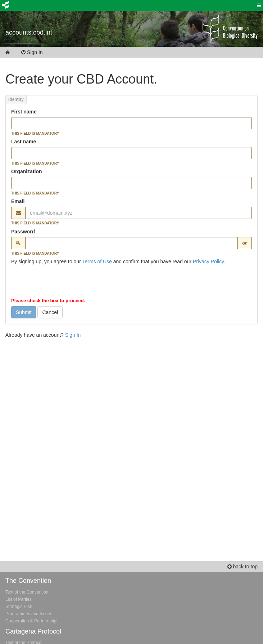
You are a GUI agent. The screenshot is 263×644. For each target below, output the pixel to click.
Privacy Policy (208, 261)
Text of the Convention (27, 592)
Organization (27, 171)
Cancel (50, 312)
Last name (24, 142)
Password (23, 232)
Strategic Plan (19, 607)
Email (18, 201)
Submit (24, 312)
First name (24, 112)
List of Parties (19, 599)
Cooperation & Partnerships (32, 621)
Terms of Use (97, 261)
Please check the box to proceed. (48, 301)
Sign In (37, 52)
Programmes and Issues (29, 614)
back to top (242, 567)
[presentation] (66, 283)
